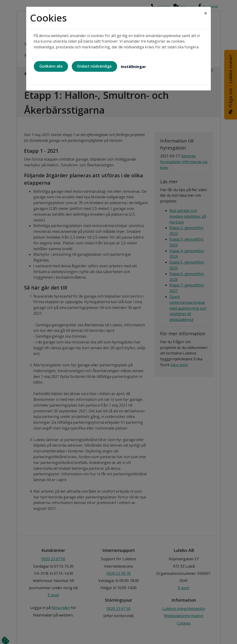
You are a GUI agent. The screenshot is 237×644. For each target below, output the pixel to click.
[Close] (206, 13)
